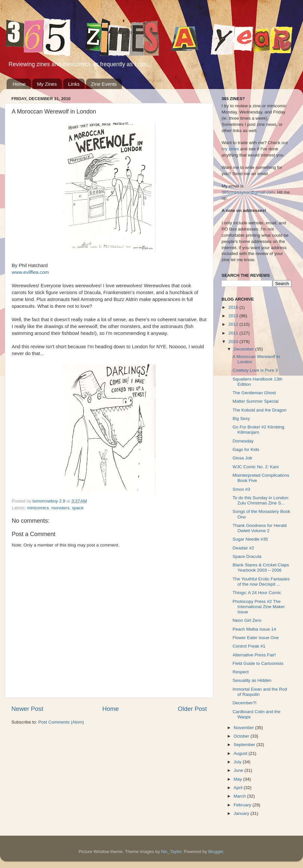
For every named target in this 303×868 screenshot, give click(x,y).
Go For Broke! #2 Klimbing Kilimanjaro (259, 430)
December (244, 349)
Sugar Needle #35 (250, 539)
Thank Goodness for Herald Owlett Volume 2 (260, 528)
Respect (241, 672)
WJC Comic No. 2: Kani (256, 467)
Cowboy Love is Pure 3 (255, 370)
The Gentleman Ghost (254, 393)
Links (74, 84)
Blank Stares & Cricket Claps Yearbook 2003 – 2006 (261, 568)
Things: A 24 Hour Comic (257, 593)
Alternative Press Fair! (254, 655)
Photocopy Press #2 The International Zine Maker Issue (259, 607)
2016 (234, 307)
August (241, 753)
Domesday (243, 441)
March (240, 796)
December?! (245, 703)
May (238, 779)
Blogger (216, 852)
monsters (61, 508)
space (78, 508)
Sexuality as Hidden (252, 680)
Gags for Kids (246, 449)
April (239, 788)
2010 (234, 342)
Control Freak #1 (249, 646)
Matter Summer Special (256, 401)
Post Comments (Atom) (61, 722)
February (243, 805)
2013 (234, 316)
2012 (234, 324)
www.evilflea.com (30, 272)
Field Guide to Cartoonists (258, 663)
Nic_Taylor (171, 852)
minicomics (38, 508)
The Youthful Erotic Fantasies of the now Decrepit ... (261, 582)
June (239, 770)
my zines (230, 149)
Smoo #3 (241, 489)
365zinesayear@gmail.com (248, 192)
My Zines (47, 84)
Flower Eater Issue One (256, 638)
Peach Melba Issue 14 (254, 629)
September (245, 745)
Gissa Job (242, 458)
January (242, 813)
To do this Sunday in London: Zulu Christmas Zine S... (261, 500)
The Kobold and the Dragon (260, 410)
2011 (234, 333)
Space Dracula (247, 556)
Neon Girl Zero (247, 620)
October (242, 736)
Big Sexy (241, 419)
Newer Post (27, 709)
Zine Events (104, 84)
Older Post (192, 709)
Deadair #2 (243, 548)
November (244, 728)
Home (19, 84)
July (238, 762)
